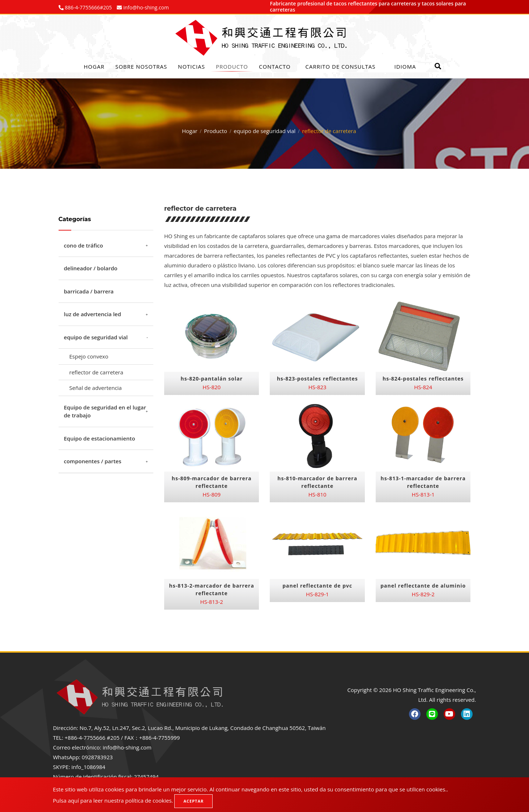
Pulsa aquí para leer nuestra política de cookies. (113, 800)
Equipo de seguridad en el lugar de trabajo (105, 411)
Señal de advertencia (96, 388)
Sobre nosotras (141, 66)
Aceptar (193, 801)
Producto (232, 66)
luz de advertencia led (93, 314)
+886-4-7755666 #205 (92, 738)
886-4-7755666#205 (88, 7)
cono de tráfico (84, 245)
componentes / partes (93, 461)
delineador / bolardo (91, 268)
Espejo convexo (89, 356)
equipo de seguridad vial (264, 129)
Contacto (275, 66)
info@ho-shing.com (127, 747)
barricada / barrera (89, 291)
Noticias (191, 66)
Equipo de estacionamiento (100, 438)
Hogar (94, 66)
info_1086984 (89, 767)
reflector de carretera (96, 372)
